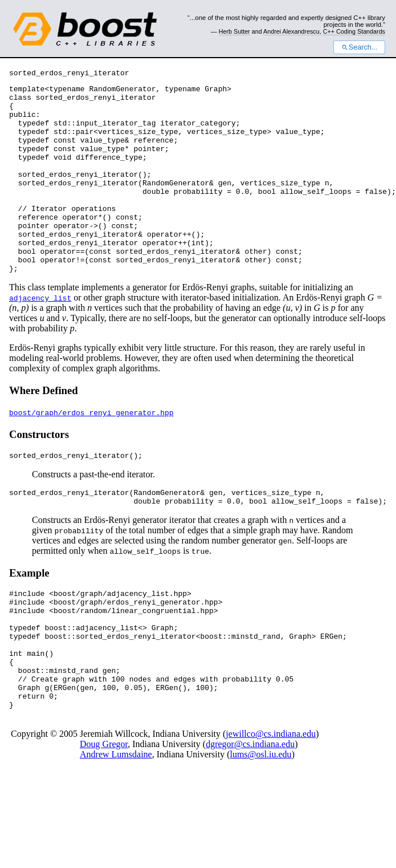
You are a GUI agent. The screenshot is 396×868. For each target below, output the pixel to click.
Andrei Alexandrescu (291, 31)
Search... (359, 47)
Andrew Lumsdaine (116, 821)
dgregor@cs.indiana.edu (250, 811)
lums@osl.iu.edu (261, 821)
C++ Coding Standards (354, 31)
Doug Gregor (104, 811)
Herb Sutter (234, 31)
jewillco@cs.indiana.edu (271, 800)
